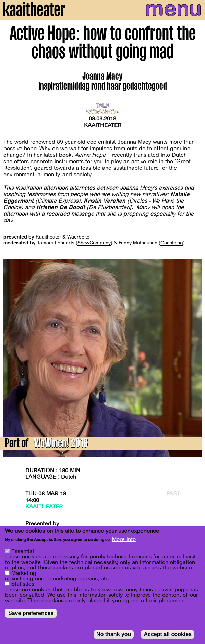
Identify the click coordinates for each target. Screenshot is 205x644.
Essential (23, 551)
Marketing (24, 573)
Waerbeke (78, 237)
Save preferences (31, 613)
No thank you (114, 634)
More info (124, 539)
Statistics (23, 584)
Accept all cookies (168, 634)
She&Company (94, 243)
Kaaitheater (103, 125)
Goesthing (172, 243)
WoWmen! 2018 (61, 444)
